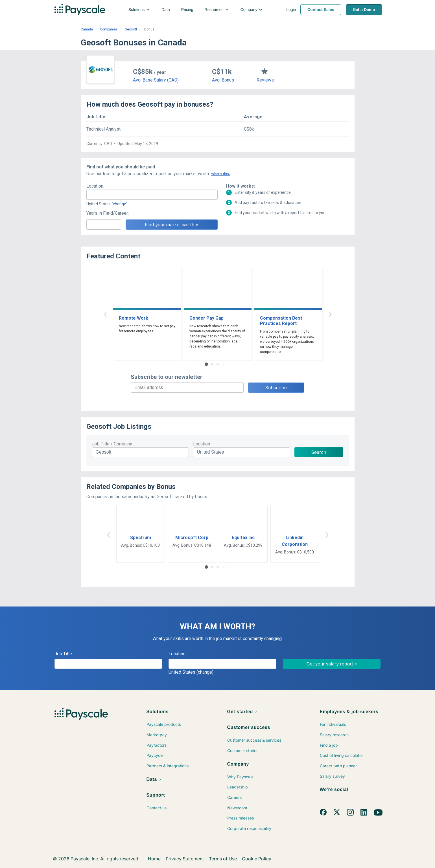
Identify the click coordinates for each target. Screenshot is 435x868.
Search (319, 452)
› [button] (330, 314)
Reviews (265, 80)
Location (202, 444)
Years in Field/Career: (108, 213)
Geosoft (131, 29)
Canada (87, 29)
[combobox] (152, 195)
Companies (109, 29)
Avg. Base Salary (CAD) (156, 80)
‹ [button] (105, 314)
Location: (95, 186)
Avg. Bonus (223, 80)
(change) (120, 204)
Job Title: (64, 654)
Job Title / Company (112, 444)
